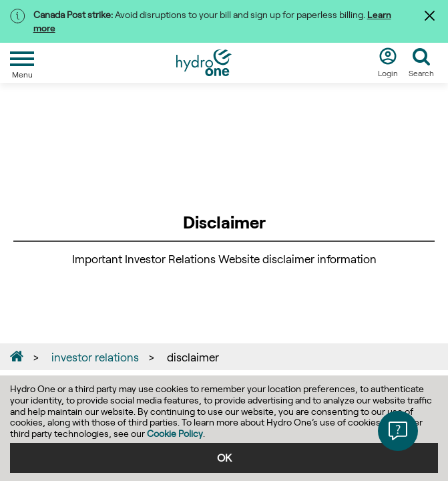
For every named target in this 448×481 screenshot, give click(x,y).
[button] (398, 431)
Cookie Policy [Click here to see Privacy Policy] (175, 433)
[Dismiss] (431, 15)
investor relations (95, 357)
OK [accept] (224, 457)
